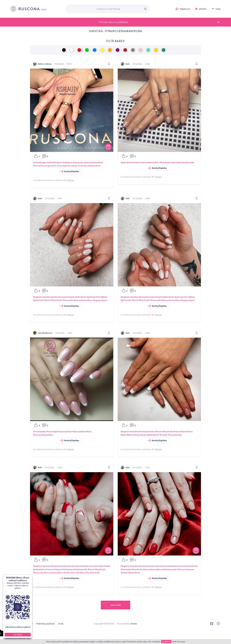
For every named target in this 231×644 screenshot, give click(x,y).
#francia (37, 166)
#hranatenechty (175, 435)
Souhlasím (166, 642)
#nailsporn (68, 162)
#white (130, 435)
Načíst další (116, 605)
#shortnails (176, 162)
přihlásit (203, 9)
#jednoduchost (94, 297)
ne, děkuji (18, 635)
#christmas (68, 569)
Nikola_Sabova (45, 64)
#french (48, 300)
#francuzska (68, 300)
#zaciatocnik (48, 297)
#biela (123, 435)
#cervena (76, 566)
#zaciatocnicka (60, 297)
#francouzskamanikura (43, 435)
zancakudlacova (45, 333)
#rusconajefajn (40, 431)
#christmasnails (80, 569)
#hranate (163, 435)
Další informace (179, 642)
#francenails (78, 162)
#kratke (67, 573)
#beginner (37, 297)
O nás (61, 624)
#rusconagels (52, 431)
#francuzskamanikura (93, 162)
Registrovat (185, 9)
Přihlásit (70, 180)
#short (73, 573)
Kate (128, 64)
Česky (218, 9)
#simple (136, 162)
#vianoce (49, 569)
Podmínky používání (46, 624)
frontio (134, 624)
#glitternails (38, 300)
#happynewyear (100, 300)
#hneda (136, 435)
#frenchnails (165, 162)
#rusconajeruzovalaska (67, 166)
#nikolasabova (94, 166)
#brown (143, 435)
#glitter (104, 297)
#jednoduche (126, 162)
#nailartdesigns (40, 162)
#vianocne (58, 569)
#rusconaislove (65, 431)
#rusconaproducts (49, 166)
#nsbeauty (82, 166)
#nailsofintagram (55, 162)
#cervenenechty (96, 566)
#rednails (84, 566)
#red (69, 566)
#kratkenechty (188, 162)
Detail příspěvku (70, 171)
